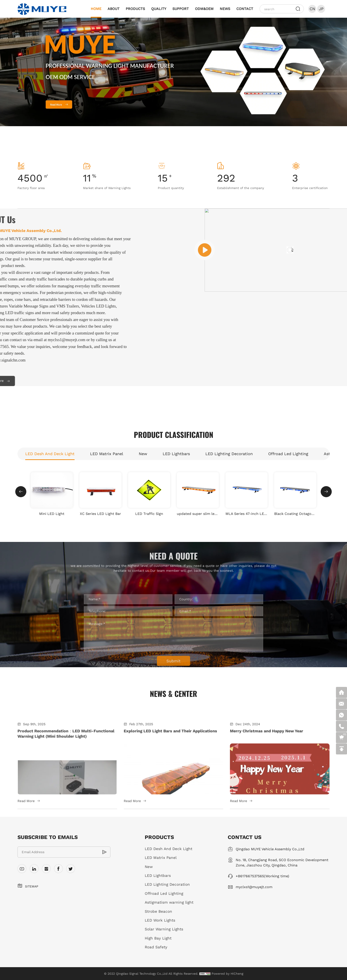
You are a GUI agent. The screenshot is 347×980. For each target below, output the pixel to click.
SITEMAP (32, 886)
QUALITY (159, 9)
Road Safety (156, 947)
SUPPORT (181, 9)
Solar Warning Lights (164, 929)
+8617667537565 (250, 876)
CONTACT (245, 9)
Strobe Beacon (158, 911)
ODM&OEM (204, 9)
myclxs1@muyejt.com (254, 887)
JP (321, 9)
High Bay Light (158, 938)
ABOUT (114, 9)
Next (314, 81)
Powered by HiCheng (227, 974)
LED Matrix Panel (161, 858)
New (149, 867)
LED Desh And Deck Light (169, 849)
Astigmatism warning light (169, 902)
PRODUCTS (135, 9)
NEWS (225, 9)
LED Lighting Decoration (167, 884)
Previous (33, 81)
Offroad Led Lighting (164, 893)
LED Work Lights (160, 920)
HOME (96, 9)
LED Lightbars (158, 876)
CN (312, 9)
